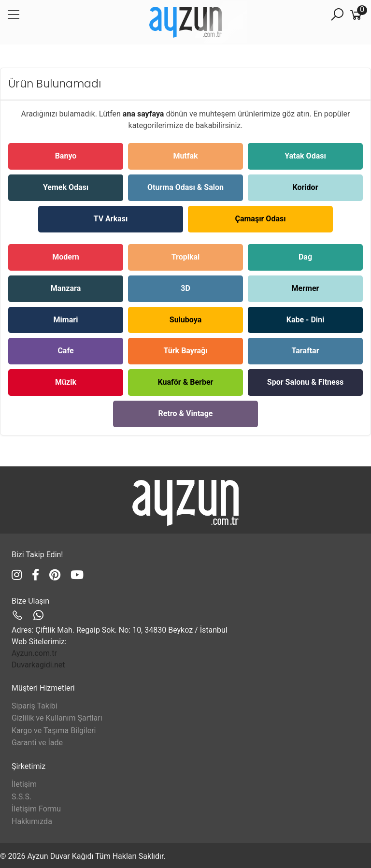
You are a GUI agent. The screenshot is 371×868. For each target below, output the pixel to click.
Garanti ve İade (37, 743)
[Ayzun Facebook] (37, 575)
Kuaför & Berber (186, 382)
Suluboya (185, 320)
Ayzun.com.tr (34, 653)
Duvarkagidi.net (38, 665)
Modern (66, 257)
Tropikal (186, 257)
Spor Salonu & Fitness (305, 382)
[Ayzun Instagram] (18, 575)
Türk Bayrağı (185, 351)
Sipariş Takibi (35, 706)
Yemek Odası (66, 187)
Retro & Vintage (186, 413)
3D (185, 288)
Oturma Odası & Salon (185, 187)
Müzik (66, 382)
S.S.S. (21, 797)
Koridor (306, 187)
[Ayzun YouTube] (77, 575)
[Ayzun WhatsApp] (38, 616)
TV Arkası (111, 219)
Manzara (66, 288)
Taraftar (305, 351)
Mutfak (185, 156)
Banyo (66, 156)
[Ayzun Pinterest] (56, 575)
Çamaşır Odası (260, 219)
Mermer (306, 288)
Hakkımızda (32, 821)
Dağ (305, 257)
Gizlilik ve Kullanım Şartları (57, 718)
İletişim (24, 784)
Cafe (65, 351)
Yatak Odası (305, 156)
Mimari (66, 320)
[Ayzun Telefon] (19, 616)
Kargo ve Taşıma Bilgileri (54, 731)
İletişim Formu (36, 809)
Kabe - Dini (305, 320)
